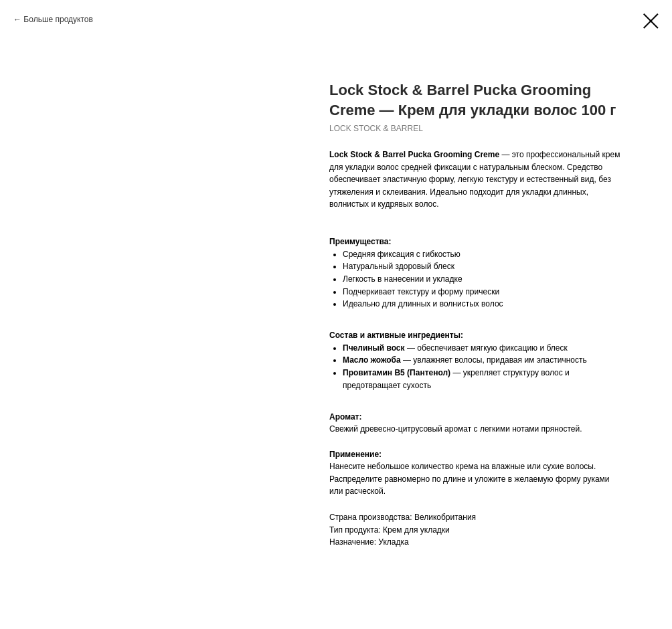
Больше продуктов (58, 19)
